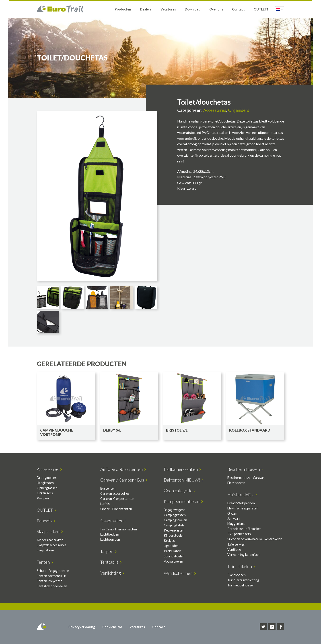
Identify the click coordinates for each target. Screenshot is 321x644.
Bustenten (108, 488)
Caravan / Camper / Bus (124, 480)
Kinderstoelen (174, 535)
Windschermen (180, 573)
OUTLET (46, 510)
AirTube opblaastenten (123, 469)
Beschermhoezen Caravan (246, 478)
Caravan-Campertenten (117, 499)
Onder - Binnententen (116, 509)
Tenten (45, 562)
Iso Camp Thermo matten (119, 529)
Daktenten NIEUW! (184, 480)
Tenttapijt (111, 562)
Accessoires (215, 110)
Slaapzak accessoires (52, 545)
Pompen (43, 498)
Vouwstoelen (173, 561)
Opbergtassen (47, 488)
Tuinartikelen (241, 566)
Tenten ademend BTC (52, 576)
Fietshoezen (236, 483)
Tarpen (108, 551)
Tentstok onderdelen (52, 586)
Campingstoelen (175, 520)
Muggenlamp (236, 524)
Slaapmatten (114, 521)
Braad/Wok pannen (241, 503)
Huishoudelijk (242, 495)
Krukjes (169, 541)
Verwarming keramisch (243, 555)
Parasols (46, 521)
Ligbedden (171, 546)
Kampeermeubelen (183, 501)
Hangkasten (45, 483)
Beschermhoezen (245, 469)
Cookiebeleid (112, 627)
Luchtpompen (110, 539)
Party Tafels (173, 551)
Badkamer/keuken (182, 469)
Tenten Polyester (49, 581)
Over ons (216, 9)
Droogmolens (47, 478)
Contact (238, 9)
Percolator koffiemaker (244, 529)
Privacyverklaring (82, 627)
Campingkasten (175, 515)
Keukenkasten (174, 530)
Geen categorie (180, 491)
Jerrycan (234, 518)
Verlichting (112, 573)
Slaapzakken (50, 531)
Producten (123, 9)
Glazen (232, 513)
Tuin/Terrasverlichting (243, 580)
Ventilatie (234, 549)
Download (193, 9)
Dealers (146, 9)
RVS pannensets (239, 534)
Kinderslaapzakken (50, 540)
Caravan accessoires (115, 493)
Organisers (239, 110)
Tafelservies (236, 544)
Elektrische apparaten (243, 508)
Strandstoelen (174, 556)
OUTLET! (261, 9)
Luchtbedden (110, 534)
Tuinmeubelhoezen (241, 585)
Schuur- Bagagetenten (53, 571)
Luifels (105, 504)
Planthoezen (237, 575)
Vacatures (168, 9)
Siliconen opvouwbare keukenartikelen (255, 539)
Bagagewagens (175, 510)
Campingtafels (174, 525)
